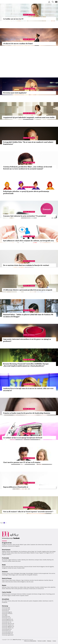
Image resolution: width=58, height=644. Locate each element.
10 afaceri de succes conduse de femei (18, 44)
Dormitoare (35, 594)
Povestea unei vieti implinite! (15, 93)
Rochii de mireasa (18, 567)
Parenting (49, 594)
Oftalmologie (12, 575)
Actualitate (6, 599)
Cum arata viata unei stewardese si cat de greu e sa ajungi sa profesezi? (27, 340)
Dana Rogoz (53, 551)
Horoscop (5, 606)
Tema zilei (20, 601)
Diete (3, 580)
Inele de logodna (49, 567)
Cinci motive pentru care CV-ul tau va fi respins (22, 462)
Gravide (13, 595)
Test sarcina (52, 573)
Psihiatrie (35, 575)
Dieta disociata (9, 582)
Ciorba (12, 587)
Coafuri (19, 560)
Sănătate (5, 572)
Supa (28, 587)
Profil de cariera (29, 15)
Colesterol (36, 573)
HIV (26, 575)
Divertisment (6, 550)
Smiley (9, 553)
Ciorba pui (26, 589)
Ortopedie (30, 575)
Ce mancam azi (40, 589)
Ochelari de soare (12, 568)
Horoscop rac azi (6, 618)
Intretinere (27, 580)
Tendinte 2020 (21, 568)
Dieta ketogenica (22, 582)
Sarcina (4, 573)
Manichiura (32, 560)
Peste (16, 587)
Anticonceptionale (44, 573)
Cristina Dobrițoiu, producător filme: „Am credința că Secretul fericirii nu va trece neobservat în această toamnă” (28, 168)
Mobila (24, 594)
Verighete (4, 568)
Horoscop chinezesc (7, 613)
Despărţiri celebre (38, 601)
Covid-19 (51, 601)
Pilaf (12, 589)
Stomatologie (29, 573)
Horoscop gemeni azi (7, 619)
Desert (4, 589)
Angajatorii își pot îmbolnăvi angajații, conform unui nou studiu (29, 117)
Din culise (4, 601)
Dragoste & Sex (7, 543)
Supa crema (47, 587)
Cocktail (42, 587)
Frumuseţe (5, 558)
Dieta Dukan (12, 580)
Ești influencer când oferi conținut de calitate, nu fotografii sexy (29, 241)
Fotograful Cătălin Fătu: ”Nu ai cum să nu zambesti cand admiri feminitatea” (28, 143)
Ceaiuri (8, 573)
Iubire (28, 545)
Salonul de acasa (16, 561)
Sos (18, 587)
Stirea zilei (14, 601)
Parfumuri (14, 560)
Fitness (7, 580)
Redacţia (49, 641)
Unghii (9, 560)
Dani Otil (4, 553)
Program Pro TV (49, 553)
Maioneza (8, 589)
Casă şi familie (7, 592)
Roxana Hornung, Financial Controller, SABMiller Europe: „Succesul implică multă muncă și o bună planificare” (26, 365)
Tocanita (37, 587)
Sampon (37, 560)
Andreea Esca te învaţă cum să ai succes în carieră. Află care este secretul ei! (28, 389)
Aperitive (53, 587)
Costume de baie (28, 567)
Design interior (42, 594)
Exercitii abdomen (39, 580)
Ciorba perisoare (18, 589)
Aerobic (32, 580)
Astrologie (5, 615)
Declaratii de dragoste (14, 546)
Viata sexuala (16, 545)
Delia (16, 553)
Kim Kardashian (23, 551)
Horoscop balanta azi (7, 632)
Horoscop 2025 (6, 609)
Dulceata (32, 587)
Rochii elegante (41, 567)
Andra (12, 553)
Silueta (15, 582)
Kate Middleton (14, 551)
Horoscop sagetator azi (8, 626)
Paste (8, 587)
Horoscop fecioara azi (8, 621)
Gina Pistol (20, 553)
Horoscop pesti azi (7, 629)
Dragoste (4, 545)
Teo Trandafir (38, 551)
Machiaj (24, 560)
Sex (37, 545)
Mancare (4, 587)
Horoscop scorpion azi (8, 625)
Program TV (42, 553)
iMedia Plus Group (17, 640)
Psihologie (16, 573)
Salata (21, 587)
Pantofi (35, 567)
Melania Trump (34, 553)
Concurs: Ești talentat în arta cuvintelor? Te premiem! (25, 216)
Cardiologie (5, 575)
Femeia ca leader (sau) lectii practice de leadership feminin (27, 413)
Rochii (6, 560)
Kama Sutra (41, 545)
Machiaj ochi (50, 560)
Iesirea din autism (28, 601)
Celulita (45, 560)
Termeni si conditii (42, 641)
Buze (41, 560)
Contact (54, 641)
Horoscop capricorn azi (8, 623)
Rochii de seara (10, 567)
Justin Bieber (27, 553)
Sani (27, 560)
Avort (17, 575)
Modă (4, 565)
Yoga (22, 580)
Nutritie (46, 580)
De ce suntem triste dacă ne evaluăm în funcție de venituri (26, 265)
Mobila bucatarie (6, 594)
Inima (12, 573)
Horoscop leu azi (6, 631)
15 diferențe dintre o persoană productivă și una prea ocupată (28, 290)
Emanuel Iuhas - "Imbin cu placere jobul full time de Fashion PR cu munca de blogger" (28, 316)
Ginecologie (23, 573)
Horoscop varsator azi (8, 628)
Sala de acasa (30, 582)
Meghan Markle (6, 551)
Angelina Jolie (45, 551)
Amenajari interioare (16, 594)
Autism (27, 595)
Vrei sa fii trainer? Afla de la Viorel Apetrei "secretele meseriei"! (28, 512)
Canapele (29, 594)
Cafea (25, 587)
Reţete (4, 585)
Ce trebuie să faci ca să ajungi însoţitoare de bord (23, 438)
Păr (3, 560)
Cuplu (25, 545)
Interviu (9, 601)
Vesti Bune (45, 601)
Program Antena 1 (7, 554)
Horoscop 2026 (6, 608)
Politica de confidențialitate (30, 641)
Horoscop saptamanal (8, 635)
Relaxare (18, 580)
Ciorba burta (32, 589)
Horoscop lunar (6, 616)
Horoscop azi (5, 611)
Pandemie (5, 602)
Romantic (10, 545)
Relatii (21, 545)
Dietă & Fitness (7, 578)
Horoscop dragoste (7, 612)
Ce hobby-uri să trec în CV (13, 19)
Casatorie (33, 545)
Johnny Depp (31, 551)
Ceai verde (21, 575)
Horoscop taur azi (7, 622)
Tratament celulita (7, 561)
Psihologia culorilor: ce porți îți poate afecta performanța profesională (26, 192)
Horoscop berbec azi (7, 633)
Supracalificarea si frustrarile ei (16, 487)
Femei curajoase (20, 595)
